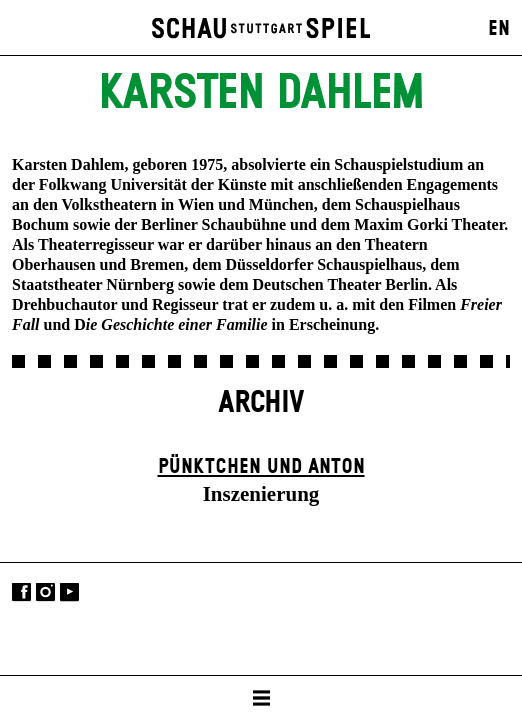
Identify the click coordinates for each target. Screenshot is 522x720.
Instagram (45, 592)
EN (499, 29)
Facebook (21, 592)
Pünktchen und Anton (261, 467)
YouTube (69, 592)
